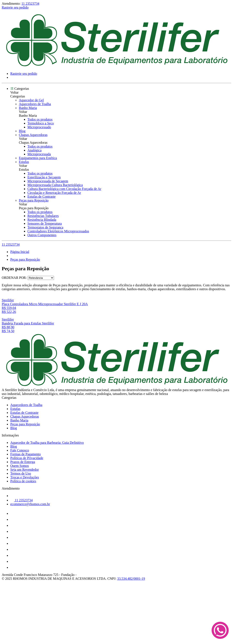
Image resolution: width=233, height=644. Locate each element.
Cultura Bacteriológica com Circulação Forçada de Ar (64, 189)
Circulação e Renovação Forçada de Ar (54, 193)
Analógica (34, 150)
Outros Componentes (42, 235)
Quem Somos (20, 466)
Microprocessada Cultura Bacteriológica (55, 185)
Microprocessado (39, 127)
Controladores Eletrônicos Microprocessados (58, 231)
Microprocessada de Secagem (48, 181)
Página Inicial (20, 252)
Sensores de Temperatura (45, 223)
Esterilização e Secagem (44, 177)
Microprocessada (39, 154)
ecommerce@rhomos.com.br (30, 504)
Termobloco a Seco (41, 123)
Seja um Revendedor (25, 470)
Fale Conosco (20, 450)
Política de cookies (23, 481)
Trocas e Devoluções (25, 477)
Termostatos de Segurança (45, 227)
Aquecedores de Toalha (35, 104)
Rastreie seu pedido (15, 7)
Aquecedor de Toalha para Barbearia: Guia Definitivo (47, 443)
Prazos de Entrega (23, 462)
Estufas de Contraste (42, 196)
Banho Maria (28, 108)
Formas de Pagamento (25, 454)
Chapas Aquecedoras (33, 135)
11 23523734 (30, 4)
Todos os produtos (40, 119)
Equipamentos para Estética (38, 158)
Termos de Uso (21, 473)
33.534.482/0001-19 (131, 579)
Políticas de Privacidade (27, 458)
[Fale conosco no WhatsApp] (220, 631)
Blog (22, 131)
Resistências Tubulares (43, 216)
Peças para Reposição (34, 200)
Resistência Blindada (42, 220)
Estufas (24, 162)
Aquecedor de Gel (31, 100)
